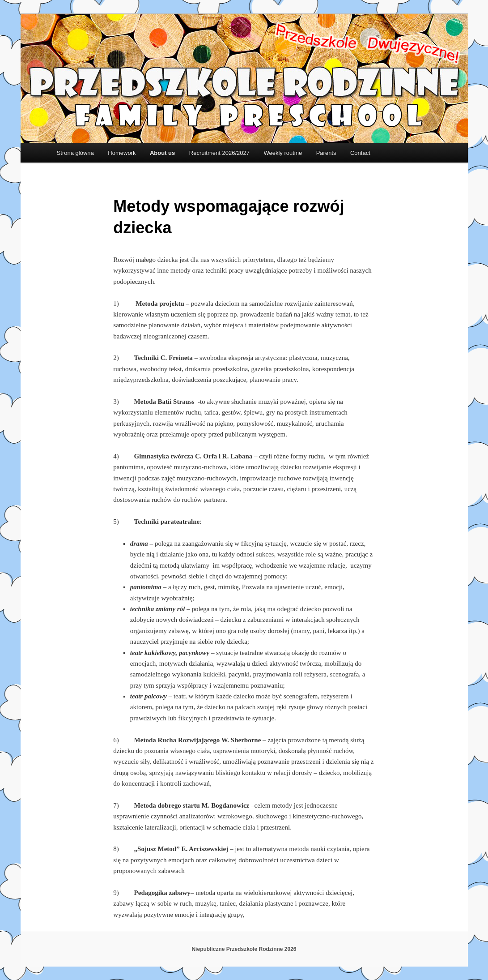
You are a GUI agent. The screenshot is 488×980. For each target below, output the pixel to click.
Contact (360, 153)
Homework (122, 153)
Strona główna (75, 153)
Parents (326, 153)
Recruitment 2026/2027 (219, 153)
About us (162, 153)
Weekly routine (283, 153)
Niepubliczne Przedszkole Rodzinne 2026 (244, 949)
